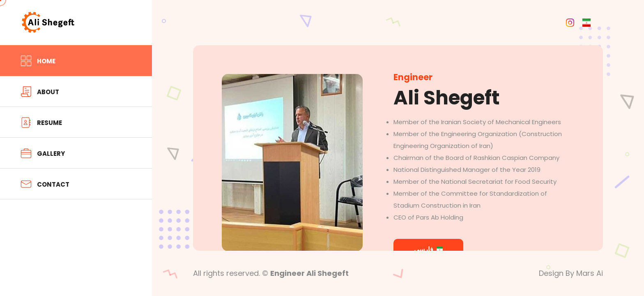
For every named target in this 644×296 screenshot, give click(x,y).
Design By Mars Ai (571, 273)
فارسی (428, 249)
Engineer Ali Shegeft (309, 273)
